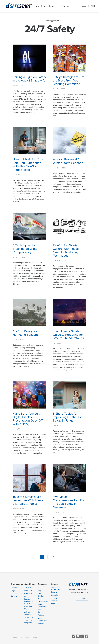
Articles (41, 588)
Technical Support (55, 599)
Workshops (29, 617)
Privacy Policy (36, 637)
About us (14, 588)
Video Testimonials (43, 619)
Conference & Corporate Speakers (56, 590)
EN (93, 6)
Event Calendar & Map (42, 607)
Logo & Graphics (14, 592)
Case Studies (41, 595)
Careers (14, 596)
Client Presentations (43, 600)
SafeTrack (28, 591)
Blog (42, 21)
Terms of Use (25, 637)
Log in (83, 6)
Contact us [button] (82, 598)
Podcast (41, 615)
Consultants (56, 595)
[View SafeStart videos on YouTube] (78, 637)
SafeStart (28, 588)
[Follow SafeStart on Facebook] (86, 637)
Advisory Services (28, 613)
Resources (54, 6)
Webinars (41, 624)
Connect (66, 6)
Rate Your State (28, 608)
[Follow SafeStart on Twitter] (73, 637)
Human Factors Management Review (29, 600)
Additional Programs (28, 622)
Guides (41, 612)
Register (54, 604)
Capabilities (41, 6)
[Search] (88, 6)
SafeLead (28, 594)
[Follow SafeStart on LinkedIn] (82, 637)
